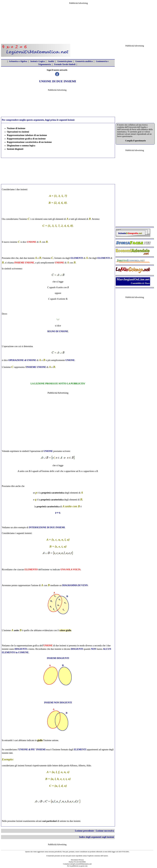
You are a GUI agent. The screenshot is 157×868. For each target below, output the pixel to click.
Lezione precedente (84, 831)
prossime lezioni (15, 821)
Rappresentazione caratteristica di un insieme (29, 142)
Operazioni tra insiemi (18, 132)
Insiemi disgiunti (15, 149)
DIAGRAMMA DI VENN (75, 585)
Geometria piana (65, 61)
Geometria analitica (84, 61)
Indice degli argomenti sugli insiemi (97, 837)
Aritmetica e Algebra (18, 61)
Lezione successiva (105, 831)
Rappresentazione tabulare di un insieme (27, 135)
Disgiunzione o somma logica (21, 146)
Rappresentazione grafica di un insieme (26, 139)
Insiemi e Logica (38, 61)
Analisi (51, 61)
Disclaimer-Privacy (77, 860)
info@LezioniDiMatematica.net (81, 864)
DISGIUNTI (21, 649)
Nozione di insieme (16, 128)
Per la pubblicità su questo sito (77, 866)
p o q (58, 513)
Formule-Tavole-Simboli (65, 64)
